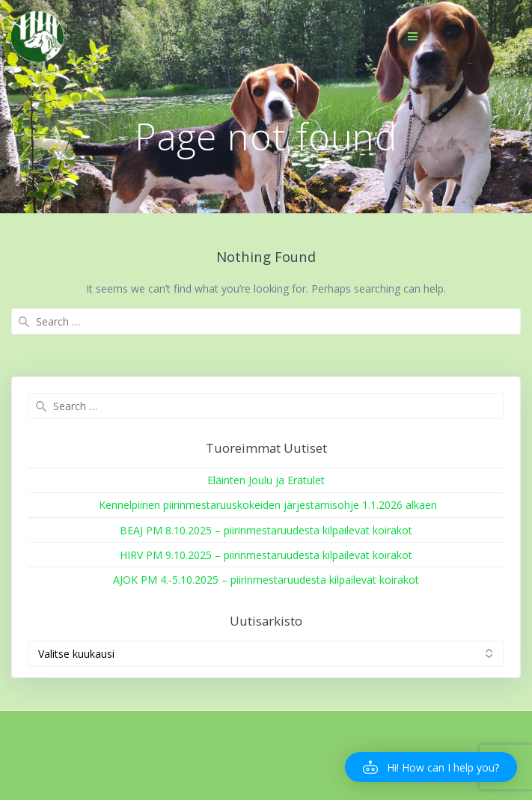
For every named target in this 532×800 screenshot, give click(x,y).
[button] (431, 767)
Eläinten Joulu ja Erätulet (266, 480)
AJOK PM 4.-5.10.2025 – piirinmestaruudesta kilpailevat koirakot (266, 580)
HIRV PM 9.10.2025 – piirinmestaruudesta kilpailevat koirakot (266, 555)
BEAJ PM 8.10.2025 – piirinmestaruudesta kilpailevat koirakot (266, 530)
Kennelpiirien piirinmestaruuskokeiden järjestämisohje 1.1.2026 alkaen (266, 505)
